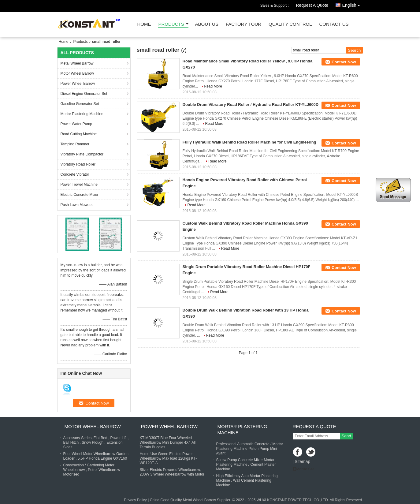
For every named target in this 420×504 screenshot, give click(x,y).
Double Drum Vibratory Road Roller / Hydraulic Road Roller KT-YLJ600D (251, 105)
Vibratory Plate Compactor (82, 154)
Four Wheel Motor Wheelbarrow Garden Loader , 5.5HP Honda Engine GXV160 (96, 456)
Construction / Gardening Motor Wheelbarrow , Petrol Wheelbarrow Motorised (92, 470)
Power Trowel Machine (79, 185)
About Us (207, 24)
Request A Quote (312, 5)
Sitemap (302, 461)
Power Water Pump (76, 124)
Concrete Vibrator (75, 174)
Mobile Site (304, 469)
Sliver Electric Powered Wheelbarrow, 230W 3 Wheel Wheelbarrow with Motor (172, 472)
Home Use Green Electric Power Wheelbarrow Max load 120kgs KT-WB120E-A (168, 458)
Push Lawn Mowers (77, 205)
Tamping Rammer (75, 144)
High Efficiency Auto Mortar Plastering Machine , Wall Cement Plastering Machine (247, 480)
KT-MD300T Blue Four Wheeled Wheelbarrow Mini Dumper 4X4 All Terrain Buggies (168, 442)
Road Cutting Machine (79, 134)
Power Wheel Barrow (78, 84)
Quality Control (290, 24)
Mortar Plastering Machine (82, 114)
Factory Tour (243, 24)
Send (346, 436)
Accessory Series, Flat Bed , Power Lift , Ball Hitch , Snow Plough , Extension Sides (96, 442)
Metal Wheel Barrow (77, 63)
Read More (213, 86)
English (353, 4)
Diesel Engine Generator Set (84, 94)
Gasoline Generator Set (80, 104)
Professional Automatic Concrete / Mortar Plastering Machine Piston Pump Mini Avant (250, 449)
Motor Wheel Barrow (77, 73)
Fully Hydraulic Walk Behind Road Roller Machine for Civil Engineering (249, 142)
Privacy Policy (135, 500)
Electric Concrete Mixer (80, 195)
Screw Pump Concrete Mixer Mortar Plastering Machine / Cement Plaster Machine (246, 465)
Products (171, 24)
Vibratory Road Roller (78, 164)
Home (144, 24)
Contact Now (344, 62)
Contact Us (334, 24)
